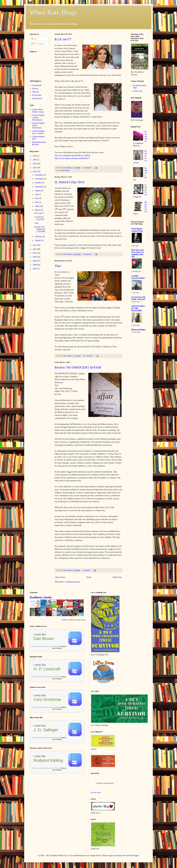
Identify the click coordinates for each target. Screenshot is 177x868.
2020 (35, 160)
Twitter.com (138, 91)
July (37, 194)
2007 (35, 269)
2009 (35, 261)
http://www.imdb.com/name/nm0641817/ (72, 158)
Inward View (37, 98)
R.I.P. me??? (63, 39)
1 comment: (86, 570)
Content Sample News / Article (38, 132)
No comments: (88, 356)
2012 (35, 249)
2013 (35, 245)
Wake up (36, 92)
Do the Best (37, 95)
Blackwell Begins (138, 330)
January (38, 240)
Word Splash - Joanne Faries (137, 230)
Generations (37, 85)
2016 (35, 164)
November (39, 179)
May (37, 202)
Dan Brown (44, 639)
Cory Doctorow (47, 699)
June (37, 198)
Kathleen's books (41, 597)
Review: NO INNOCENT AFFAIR (78, 367)
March (38, 210)
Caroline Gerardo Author (138, 277)
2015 (35, 168)
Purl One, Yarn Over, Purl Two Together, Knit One (138, 253)
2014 (35, 171)
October (38, 183)
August (38, 191)
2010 (35, 257)
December (39, 175)
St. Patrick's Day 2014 (69, 182)
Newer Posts (60, 577)
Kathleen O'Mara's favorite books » (74, 620)
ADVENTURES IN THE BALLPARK (138, 308)
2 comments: (87, 168)
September (39, 187)
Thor (58, 266)
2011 (35, 253)
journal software (54, 646)
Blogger (136, 856)
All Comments (38, 44)
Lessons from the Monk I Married (138, 298)
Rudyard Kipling (48, 760)
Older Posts (117, 577)
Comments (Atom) (73, 582)
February (39, 236)
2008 (35, 265)
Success (35, 89)
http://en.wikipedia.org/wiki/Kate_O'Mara (73, 155)
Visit (96, 793)
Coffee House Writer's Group (38, 111)
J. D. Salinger (46, 730)
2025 (35, 156)
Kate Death (65, 170)
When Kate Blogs (53, 12)
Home (89, 577)
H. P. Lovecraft (47, 669)
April (37, 206)
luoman (119, 856)
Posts (35, 39)
